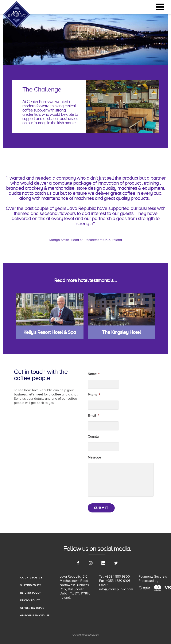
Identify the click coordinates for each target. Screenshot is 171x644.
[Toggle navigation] (160, 7)
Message (94, 457)
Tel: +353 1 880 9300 (114, 577)
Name (94, 374)
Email (93, 416)
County (93, 437)
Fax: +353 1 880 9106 (115, 581)
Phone (94, 395)
